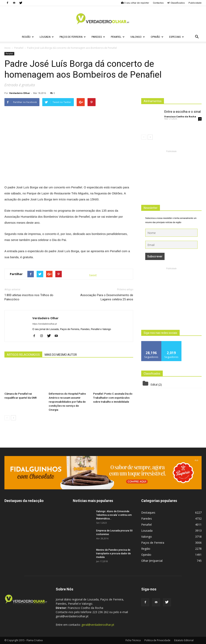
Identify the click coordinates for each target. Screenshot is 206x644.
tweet (93, 275)
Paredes (98, 37)
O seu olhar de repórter (135, 3)
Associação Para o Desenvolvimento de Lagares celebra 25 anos (107, 297)
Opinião (157, 37)
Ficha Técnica (133, 640)
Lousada (47, 37)
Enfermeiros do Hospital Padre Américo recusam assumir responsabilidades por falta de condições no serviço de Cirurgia (67, 402)
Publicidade (195, 3)
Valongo (138, 37)
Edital (154, 384)
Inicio (7, 48)
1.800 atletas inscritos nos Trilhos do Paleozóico (29, 297)
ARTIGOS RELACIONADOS (23, 355)
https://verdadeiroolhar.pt (45, 324)
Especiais (177, 37)
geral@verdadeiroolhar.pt (98, 625)
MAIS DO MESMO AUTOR (61, 355)
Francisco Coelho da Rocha (180, 116)
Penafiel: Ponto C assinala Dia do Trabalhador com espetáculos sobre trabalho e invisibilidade (113, 398)
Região (28, 37)
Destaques (148, 512)
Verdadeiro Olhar (20, 93)
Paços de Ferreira (73, 37)
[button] (197, 37)
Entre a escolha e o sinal (183, 112)
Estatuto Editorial (184, 640)
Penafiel (118, 37)
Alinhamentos (153, 101)
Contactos (158, 3)
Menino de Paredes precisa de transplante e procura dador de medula (113, 554)
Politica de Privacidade (157, 640)
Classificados (176, 3)
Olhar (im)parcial (152, 561)
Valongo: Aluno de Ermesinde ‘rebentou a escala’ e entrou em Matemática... (114, 515)
